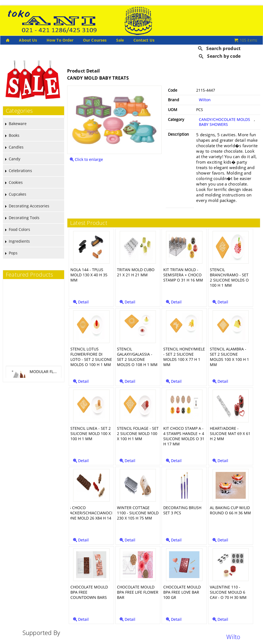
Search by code (220, 56)
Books (14, 135)
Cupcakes (18, 194)
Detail (81, 302)
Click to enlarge (86, 159)
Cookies (16, 182)
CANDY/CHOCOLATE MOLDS (225, 119)
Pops (13, 253)
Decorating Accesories (29, 206)
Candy (15, 159)
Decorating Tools (24, 218)
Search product (219, 48)
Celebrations (20, 171)
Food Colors (19, 229)
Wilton (205, 100)
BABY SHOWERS (213, 124)
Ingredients (19, 241)
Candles (16, 147)
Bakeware (18, 124)
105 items (246, 40)
